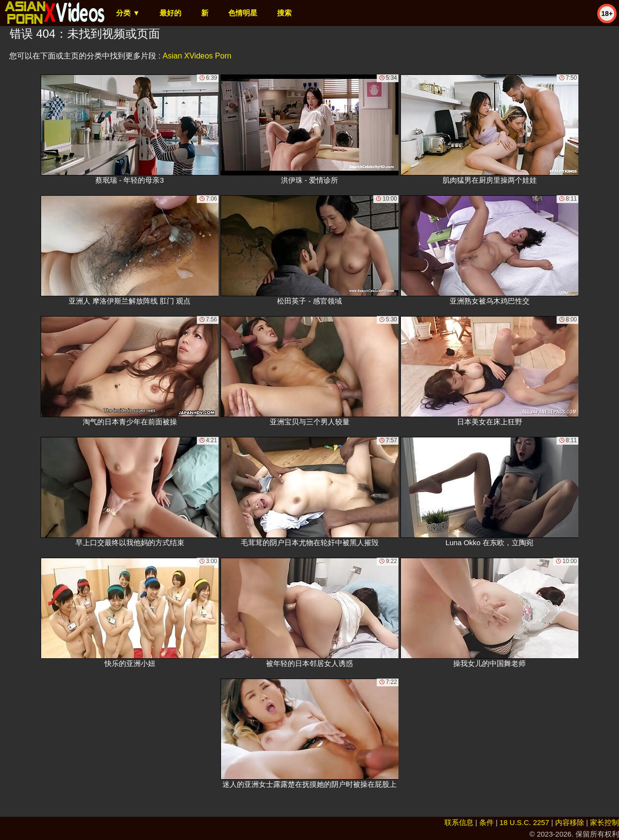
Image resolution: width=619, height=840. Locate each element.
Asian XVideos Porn (197, 56)
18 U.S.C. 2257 (524, 822)
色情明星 (243, 13)
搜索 (284, 13)
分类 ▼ (128, 13)
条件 (486, 822)
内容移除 (570, 822)
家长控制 (604, 822)
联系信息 (459, 822)
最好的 (170, 13)
